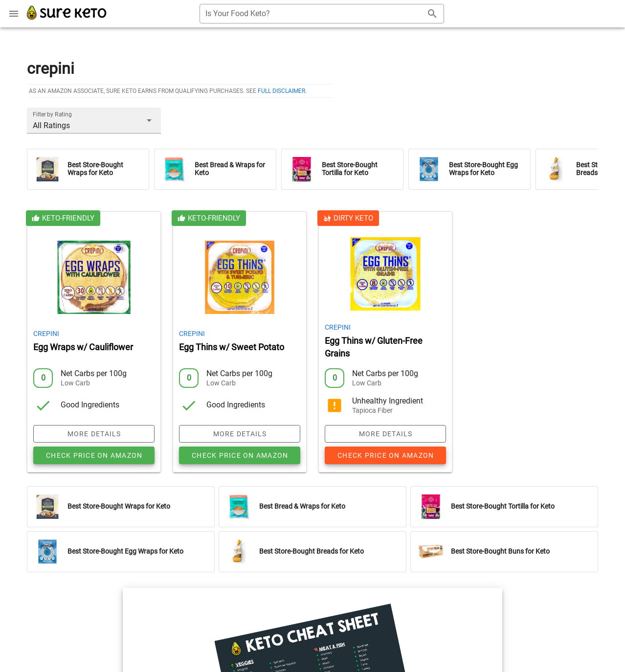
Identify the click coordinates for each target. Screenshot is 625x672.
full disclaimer (281, 91)
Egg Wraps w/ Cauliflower (83, 347)
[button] (94, 120)
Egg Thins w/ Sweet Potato (232, 347)
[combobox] (322, 14)
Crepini (46, 334)
